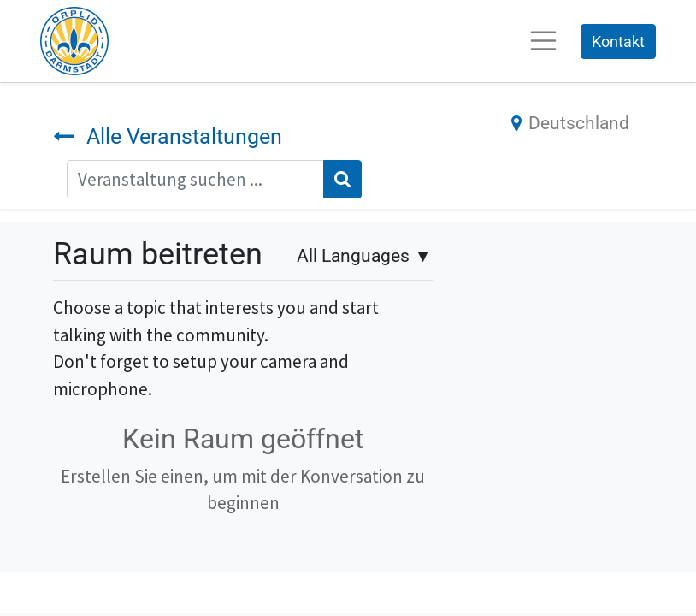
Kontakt (618, 41)
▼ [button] (364, 256)
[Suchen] (342, 179)
